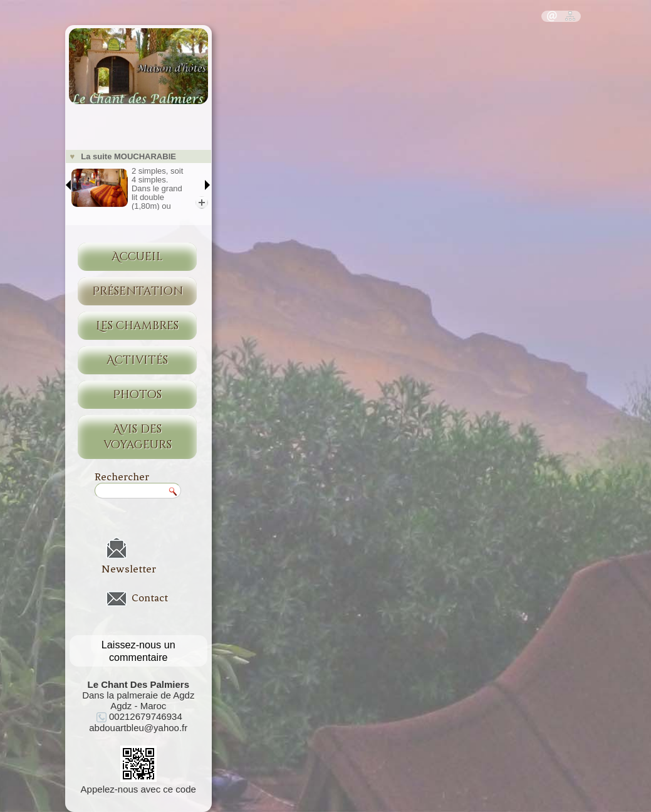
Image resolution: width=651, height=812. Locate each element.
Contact (150, 598)
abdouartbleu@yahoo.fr (138, 728)
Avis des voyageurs (138, 437)
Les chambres (137, 326)
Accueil (137, 257)
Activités (137, 360)
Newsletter (129, 569)
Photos (137, 395)
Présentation (138, 291)
